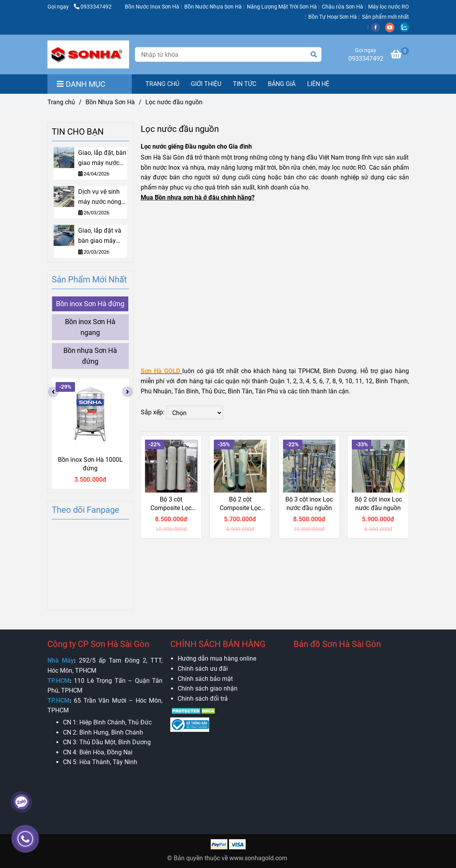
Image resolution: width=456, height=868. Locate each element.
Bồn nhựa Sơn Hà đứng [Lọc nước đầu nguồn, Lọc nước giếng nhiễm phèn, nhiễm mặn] (90, 356)
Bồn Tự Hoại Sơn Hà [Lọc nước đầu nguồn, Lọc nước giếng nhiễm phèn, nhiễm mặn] (333, 17)
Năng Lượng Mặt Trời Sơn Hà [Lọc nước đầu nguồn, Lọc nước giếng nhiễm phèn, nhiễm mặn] (282, 7)
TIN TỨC (245, 84)
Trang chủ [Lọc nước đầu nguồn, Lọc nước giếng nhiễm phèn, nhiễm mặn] (61, 102)
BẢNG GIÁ (282, 84)
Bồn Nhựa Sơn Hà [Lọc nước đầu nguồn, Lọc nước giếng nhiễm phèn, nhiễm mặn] (110, 102)
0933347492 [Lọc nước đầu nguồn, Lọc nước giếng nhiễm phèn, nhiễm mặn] (93, 7)
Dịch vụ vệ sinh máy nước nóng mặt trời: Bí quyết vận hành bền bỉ (101, 197)
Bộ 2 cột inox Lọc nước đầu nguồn (378, 504)
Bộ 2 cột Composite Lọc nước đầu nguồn (240, 504)
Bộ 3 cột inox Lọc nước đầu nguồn (309, 504)
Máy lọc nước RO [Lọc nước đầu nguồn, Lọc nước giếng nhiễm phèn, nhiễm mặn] (389, 7)
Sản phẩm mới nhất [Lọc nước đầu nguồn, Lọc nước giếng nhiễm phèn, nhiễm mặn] (385, 17)
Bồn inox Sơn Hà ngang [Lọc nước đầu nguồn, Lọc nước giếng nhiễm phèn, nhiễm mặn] (90, 327)
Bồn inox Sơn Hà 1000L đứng (90, 464)
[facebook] (378, 27)
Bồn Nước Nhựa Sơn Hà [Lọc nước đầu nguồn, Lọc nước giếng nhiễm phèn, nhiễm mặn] (213, 7)
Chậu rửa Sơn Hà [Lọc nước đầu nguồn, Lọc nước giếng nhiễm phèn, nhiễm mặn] (342, 7)
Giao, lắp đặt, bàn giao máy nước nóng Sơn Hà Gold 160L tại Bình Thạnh (102, 158)
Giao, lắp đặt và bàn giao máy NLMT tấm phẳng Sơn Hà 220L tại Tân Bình (102, 236)
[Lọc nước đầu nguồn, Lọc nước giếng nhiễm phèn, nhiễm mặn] (400, 55)
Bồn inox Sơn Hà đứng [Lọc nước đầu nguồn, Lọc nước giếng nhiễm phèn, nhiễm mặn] (90, 304)
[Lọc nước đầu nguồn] (88, 54)
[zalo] (406, 27)
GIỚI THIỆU (206, 84)
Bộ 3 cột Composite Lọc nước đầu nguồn (171, 504)
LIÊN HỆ (318, 84)
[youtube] (392, 27)
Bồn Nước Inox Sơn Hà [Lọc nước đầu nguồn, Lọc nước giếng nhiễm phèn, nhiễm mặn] (152, 7)
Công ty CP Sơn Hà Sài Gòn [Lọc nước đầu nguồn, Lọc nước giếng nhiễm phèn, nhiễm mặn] (98, 644)
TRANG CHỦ (162, 84)
